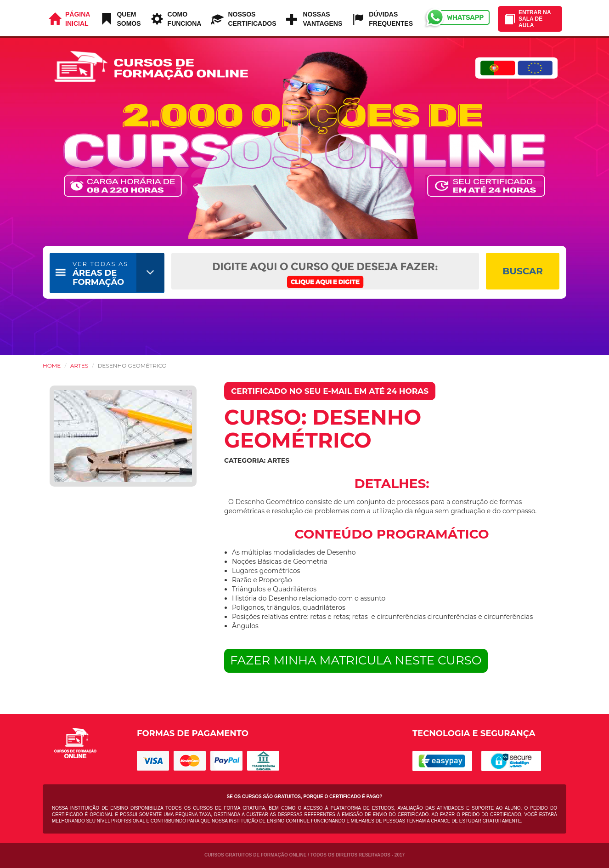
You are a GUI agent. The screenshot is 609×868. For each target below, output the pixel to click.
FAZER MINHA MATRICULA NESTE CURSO (356, 660)
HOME (52, 366)
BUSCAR (523, 271)
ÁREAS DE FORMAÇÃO (100, 274)
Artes (79, 366)
